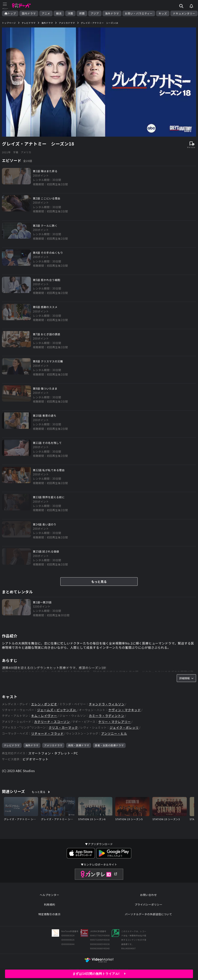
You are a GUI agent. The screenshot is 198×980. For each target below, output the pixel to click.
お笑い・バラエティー (139, 13)
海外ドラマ (112, 13)
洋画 (70, 13)
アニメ (46, 13)
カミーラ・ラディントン (107, 716)
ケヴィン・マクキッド (125, 710)
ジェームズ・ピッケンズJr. (57, 710)
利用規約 (49, 904)
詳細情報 (186, 678)
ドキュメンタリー (184, 13)
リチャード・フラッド (47, 734)
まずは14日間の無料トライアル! (99, 974)
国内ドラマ (29, 13)
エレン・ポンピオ (44, 704)
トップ (10, 13)
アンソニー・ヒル (114, 734)
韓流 (59, 13)
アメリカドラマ (53, 745)
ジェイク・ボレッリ (124, 728)
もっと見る (99, 582)
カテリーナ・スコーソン (52, 722)
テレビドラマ (12, 745)
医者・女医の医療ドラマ (109, 745)
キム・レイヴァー (44, 716)
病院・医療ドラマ (79, 745)
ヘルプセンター (50, 895)
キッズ (163, 13)
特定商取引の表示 (49, 914)
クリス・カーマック (63, 728)
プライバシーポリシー (148, 904)
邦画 (82, 13)
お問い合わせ (148, 895)
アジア (95, 13)
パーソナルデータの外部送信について (148, 914)
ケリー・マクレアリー (114, 722)
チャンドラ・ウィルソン (107, 704)
